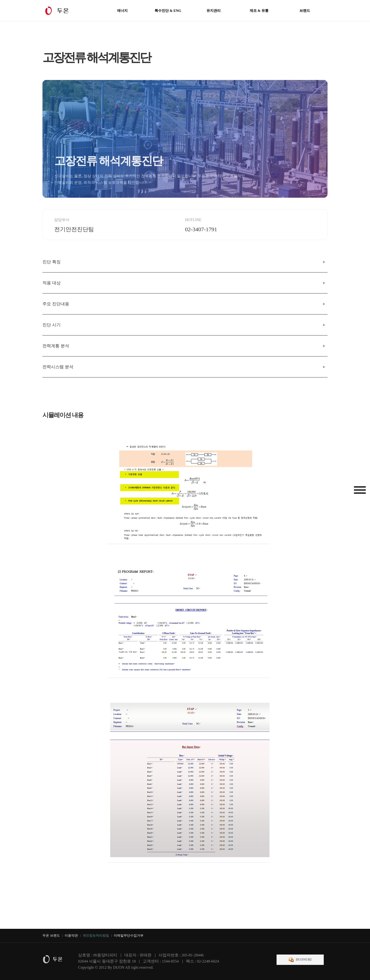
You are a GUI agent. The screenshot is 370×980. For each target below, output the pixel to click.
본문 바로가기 (0, 0)
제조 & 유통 (259, 11)
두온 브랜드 (51, 936)
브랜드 (305, 11)
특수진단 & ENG (168, 11)
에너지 (122, 11)
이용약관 (71, 936)
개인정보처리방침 (96, 936)
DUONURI (304, 960)
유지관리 (214, 11)
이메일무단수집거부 (129, 936)
